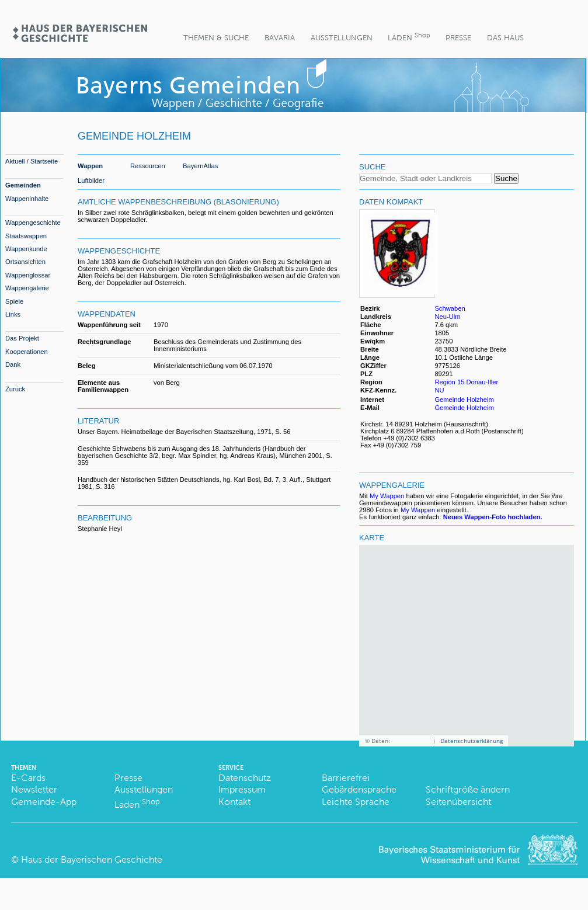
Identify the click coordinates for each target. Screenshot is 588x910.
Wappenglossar (28, 275)
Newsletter (34, 789)
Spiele (14, 301)
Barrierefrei (346, 778)
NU (439, 390)
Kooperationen (27, 352)
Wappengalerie (27, 288)
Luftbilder (91, 180)
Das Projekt (22, 338)
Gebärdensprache (359, 789)
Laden (409, 37)
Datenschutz (245, 778)
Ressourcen (148, 166)
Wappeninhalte (27, 199)
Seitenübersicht (458, 802)
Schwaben (450, 308)
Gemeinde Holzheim (464, 400)
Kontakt (234, 802)
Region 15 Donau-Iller (466, 382)
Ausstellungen (342, 38)
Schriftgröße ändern (468, 789)
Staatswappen (26, 236)
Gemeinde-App (44, 802)
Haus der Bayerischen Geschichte (92, 859)
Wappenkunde (26, 249)
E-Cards (28, 778)
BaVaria (280, 38)
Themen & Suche (216, 38)
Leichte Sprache (356, 802)
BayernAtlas (200, 166)
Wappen (90, 166)
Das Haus (505, 38)
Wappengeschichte (33, 223)
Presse (458, 38)
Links (13, 314)
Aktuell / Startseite (32, 161)
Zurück (15, 389)
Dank (13, 364)
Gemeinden (23, 185)
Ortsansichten (25, 262)
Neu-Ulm (447, 317)
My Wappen (387, 496)
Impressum (242, 789)
